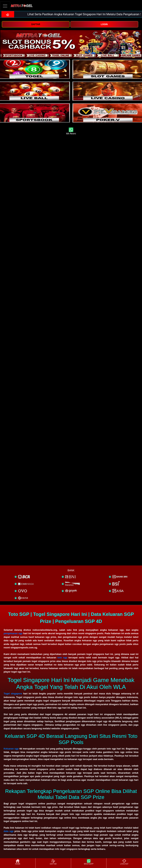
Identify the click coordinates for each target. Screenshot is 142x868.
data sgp (9, 831)
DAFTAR (36, 24)
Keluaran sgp (11, 749)
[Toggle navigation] (5, 6)
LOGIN (104, 24)
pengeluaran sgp (13, 633)
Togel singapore (13, 694)
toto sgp (62, 658)
